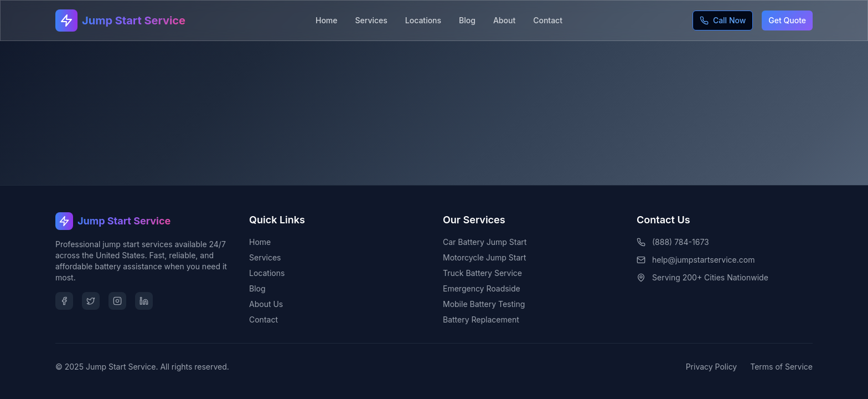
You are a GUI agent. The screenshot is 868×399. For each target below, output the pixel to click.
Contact (548, 20)
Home (327, 20)
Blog (467, 20)
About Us (266, 304)
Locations (423, 20)
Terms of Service (781, 367)
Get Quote (787, 20)
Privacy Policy (712, 367)
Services (371, 20)
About (504, 20)
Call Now (723, 20)
